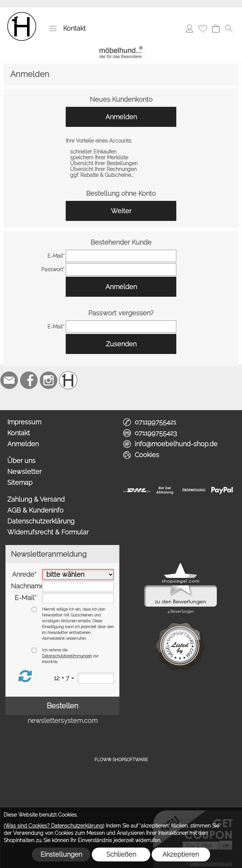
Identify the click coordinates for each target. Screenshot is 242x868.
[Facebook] (29, 380)
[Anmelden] (189, 28)
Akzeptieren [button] (181, 854)
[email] (121, 256)
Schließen (121, 854)
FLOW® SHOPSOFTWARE (121, 760)
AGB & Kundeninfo (35, 510)
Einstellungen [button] (61, 854)
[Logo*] (22, 15)
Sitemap (20, 482)
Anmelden (121, 117)
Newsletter (24, 472)
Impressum (24, 422)
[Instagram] (49, 380)
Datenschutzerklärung (41, 521)
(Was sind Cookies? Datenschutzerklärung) (54, 826)
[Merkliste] (203, 28)
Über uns (21, 461)
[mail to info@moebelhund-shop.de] (9, 380)
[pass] (121, 269)
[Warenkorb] (216, 28)
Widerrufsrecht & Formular (48, 532)
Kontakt (74, 28)
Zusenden (121, 344)
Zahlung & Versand (36, 499)
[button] (53, 28)
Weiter (121, 211)
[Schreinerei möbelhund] (68, 380)
